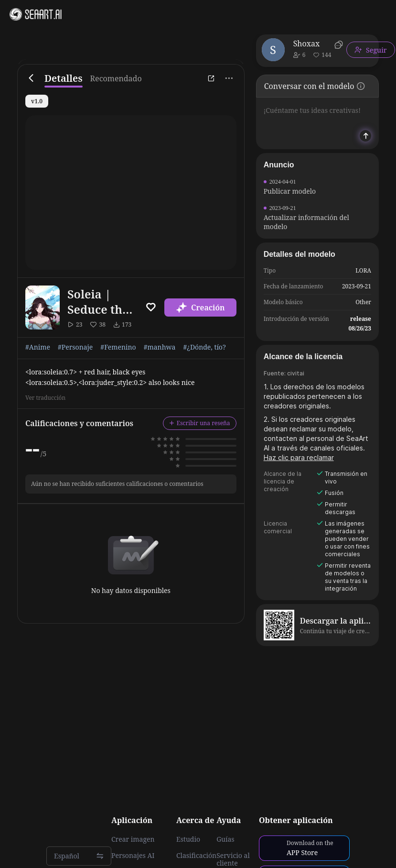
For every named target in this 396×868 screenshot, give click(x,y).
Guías (225, 839)
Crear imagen (133, 839)
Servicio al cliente (233, 859)
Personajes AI (133, 856)
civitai (296, 373)
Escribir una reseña (200, 423)
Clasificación (196, 856)
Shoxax (307, 44)
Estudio (188, 839)
